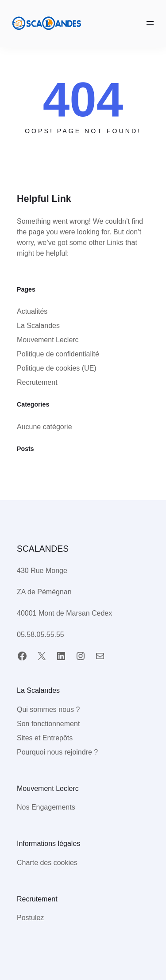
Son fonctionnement (48, 724)
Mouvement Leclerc (48, 340)
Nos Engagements (46, 807)
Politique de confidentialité (58, 354)
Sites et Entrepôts (45, 738)
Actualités (32, 311)
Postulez (30, 918)
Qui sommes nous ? (48, 709)
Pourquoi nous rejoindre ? (57, 752)
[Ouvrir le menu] (150, 23)
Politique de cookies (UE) (57, 368)
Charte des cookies (47, 863)
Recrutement (37, 382)
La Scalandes (38, 326)
